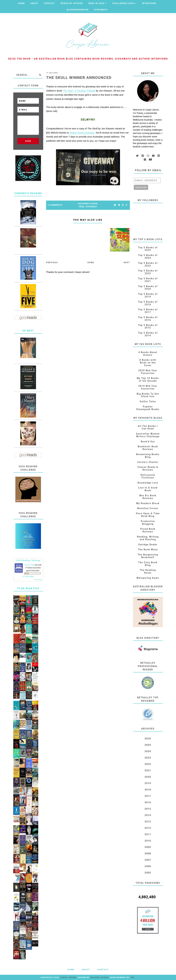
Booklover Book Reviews (148, 448)
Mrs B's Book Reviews (148, 497)
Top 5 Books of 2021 (148, 280)
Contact (49, 3)
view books (38, 579)
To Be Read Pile (28, 588)
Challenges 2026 (123, 3)
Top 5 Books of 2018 (148, 303)
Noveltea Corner (148, 508)
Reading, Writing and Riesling (148, 538)
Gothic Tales (148, 401)
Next (127, 263)
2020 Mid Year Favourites (148, 372)
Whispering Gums (148, 578)
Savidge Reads (148, 545)
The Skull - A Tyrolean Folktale (79, 91)
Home (21, 3)
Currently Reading (28, 193)
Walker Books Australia (82, 133)
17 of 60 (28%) (28, 576)
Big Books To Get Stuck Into (148, 395)
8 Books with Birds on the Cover (148, 363)
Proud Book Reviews (148, 530)
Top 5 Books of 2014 (148, 334)
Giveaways (101, 10)
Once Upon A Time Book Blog (148, 515)
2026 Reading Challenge (28, 560)
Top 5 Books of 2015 (148, 326)
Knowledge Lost (148, 483)
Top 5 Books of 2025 (148, 249)
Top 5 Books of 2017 (148, 311)
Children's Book (88, 204)
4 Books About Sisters (148, 354)
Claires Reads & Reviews (148, 468)
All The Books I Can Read (148, 427)
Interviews (149, 3)
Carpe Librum (68, 978)
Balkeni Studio (99, 978)
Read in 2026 (96, 3)
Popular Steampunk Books (148, 408)
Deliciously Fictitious (148, 476)
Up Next (28, 331)
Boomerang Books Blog (148, 456)
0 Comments (55, 205)
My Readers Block (148, 503)
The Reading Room (148, 571)
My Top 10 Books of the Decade (148, 379)
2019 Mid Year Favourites (148, 387)
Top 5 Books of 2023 (148, 264)
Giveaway (91, 207)
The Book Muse (148, 549)
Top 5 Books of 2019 (148, 295)
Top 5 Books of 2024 (148, 257)
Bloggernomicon (78, 10)
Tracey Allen (30, 565)
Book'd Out (148, 442)
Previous (52, 263)
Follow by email (148, 170)
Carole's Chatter (148, 462)
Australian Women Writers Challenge (148, 435)
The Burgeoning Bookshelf (148, 556)
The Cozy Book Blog (148, 564)
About (34, 3)
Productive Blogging (148, 523)
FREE (82, 207)
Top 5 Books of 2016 (148, 319)
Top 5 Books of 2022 (148, 272)
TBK (132, 978)
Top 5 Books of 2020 (148, 288)
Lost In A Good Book (148, 489)
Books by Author (72, 3)
